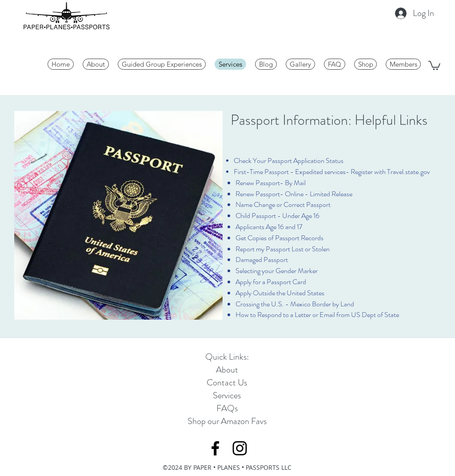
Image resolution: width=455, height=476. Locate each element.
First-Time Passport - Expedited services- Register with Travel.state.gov (332, 172)
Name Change (255, 204)
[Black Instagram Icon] (240, 448)
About (227, 370)
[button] (434, 65)
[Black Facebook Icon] (215, 448)
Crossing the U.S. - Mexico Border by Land (295, 304)
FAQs (227, 408)
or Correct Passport (303, 204)
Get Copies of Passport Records (279, 238)
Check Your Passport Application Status (289, 161)
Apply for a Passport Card (271, 282)
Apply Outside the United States (280, 293)
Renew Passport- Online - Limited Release (294, 194)
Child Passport (256, 216)
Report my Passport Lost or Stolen (283, 249)
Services (227, 395)
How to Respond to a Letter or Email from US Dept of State (317, 315)
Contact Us (227, 383)
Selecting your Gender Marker (277, 271)
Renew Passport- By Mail (271, 183)
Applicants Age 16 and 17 (269, 227)
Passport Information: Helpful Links (329, 120)
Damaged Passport (262, 260)
